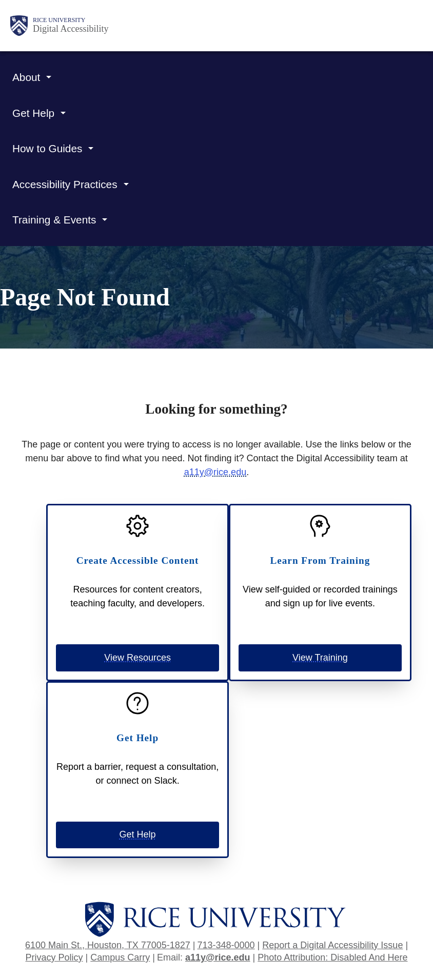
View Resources (137, 658)
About (26, 77)
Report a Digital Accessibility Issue (332, 945)
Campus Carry (120, 957)
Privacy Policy (54, 957)
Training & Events (54, 220)
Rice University (59, 20)
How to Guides (47, 148)
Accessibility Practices (65, 184)
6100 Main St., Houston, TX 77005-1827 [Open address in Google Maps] (108, 945)
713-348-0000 (226, 945)
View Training (320, 658)
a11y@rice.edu (215, 472)
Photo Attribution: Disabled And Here (332, 957)
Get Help (33, 113)
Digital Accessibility (71, 29)
